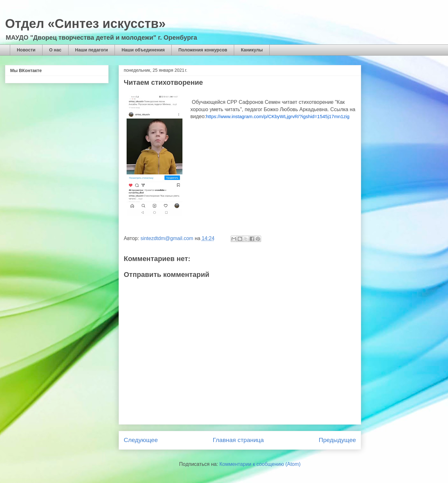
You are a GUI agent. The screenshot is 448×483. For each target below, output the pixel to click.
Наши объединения (143, 50)
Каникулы (252, 50)
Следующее (141, 440)
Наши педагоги (92, 50)
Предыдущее (337, 440)
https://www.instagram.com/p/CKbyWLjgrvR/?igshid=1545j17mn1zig (278, 116)
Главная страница (238, 440)
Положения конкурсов (203, 50)
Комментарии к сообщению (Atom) (260, 464)
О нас (55, 50)
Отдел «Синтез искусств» (85, 23)
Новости (26, 50)
